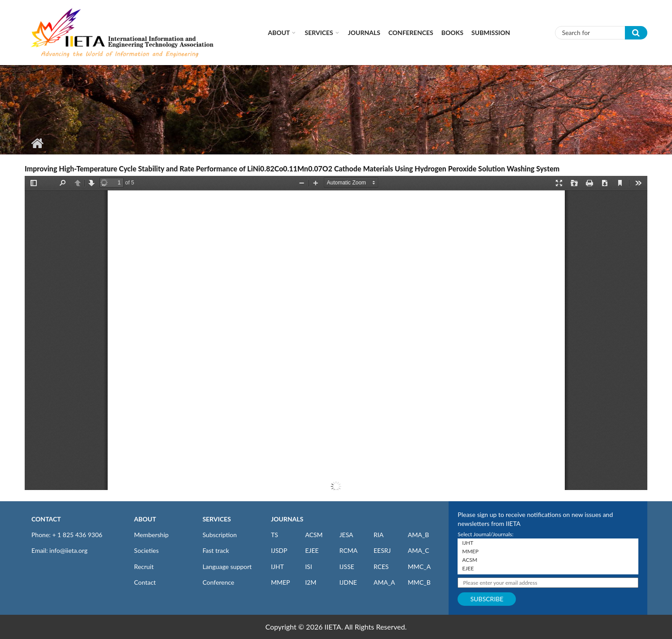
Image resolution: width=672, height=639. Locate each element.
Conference (218, 582)
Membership (151, 535)
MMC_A (419, 567)
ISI (308, 567)
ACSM (314, 535)
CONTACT (46, 519)
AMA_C (419, 550)
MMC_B (419, 582)
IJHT (277, 567)
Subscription (219, 535)
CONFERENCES (411, 33)
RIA (379, 535)
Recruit (144, 567)
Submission (491, 33)
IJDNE (348, 582)
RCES (381, 567)
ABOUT (145, 519)
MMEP (281, 582)
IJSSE (347, 567)
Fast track (216, 550)
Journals (364, 33)
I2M (311, 582)
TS (275, 535)
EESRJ (382, 550)
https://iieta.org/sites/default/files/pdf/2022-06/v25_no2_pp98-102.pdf (336, 333)
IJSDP (279, 550)
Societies (146, 550)
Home (37, 143)
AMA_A (384, 582)
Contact (145, 582)
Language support (227, 567)
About (279, 33)
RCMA (348, 550)
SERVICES (216, 519)
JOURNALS (287, 519)
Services (319, 33)
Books (452, 33)
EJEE (312, 550)
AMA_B (418, 535)
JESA (346, 535)
